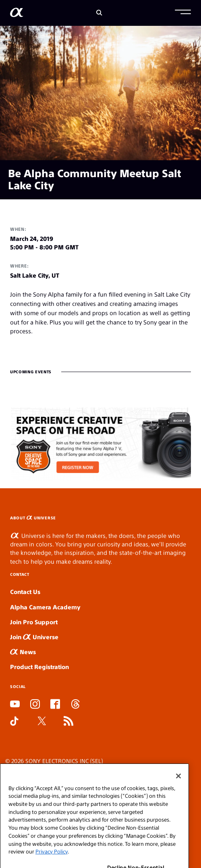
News (23, 652)
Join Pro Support (34, 622)
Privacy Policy (52, 859)
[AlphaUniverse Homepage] (17, 14)
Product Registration (39, 666)
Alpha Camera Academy (45, 607)
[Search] (99, 13)
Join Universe (34, 637)
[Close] (178, 784)
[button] (183, 13)
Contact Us (25, 591)
